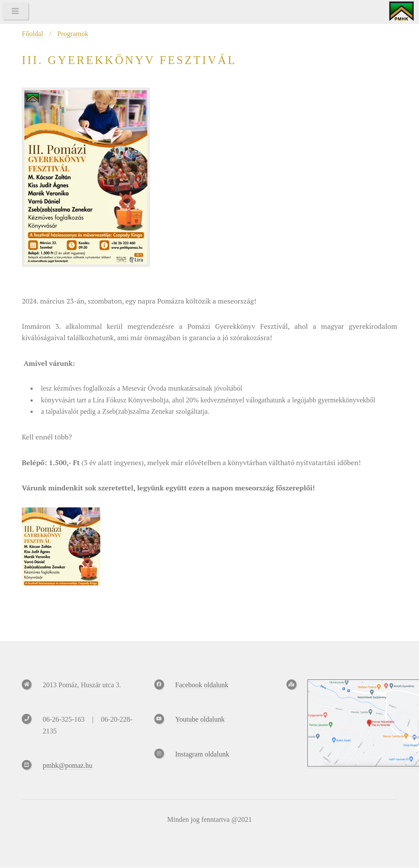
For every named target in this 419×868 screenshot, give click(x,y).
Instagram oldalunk (202, 754)
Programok (73, 34)
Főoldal (32, 34)
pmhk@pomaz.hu (68, 765)
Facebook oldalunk (202, 685)
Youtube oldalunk (200, 719)
